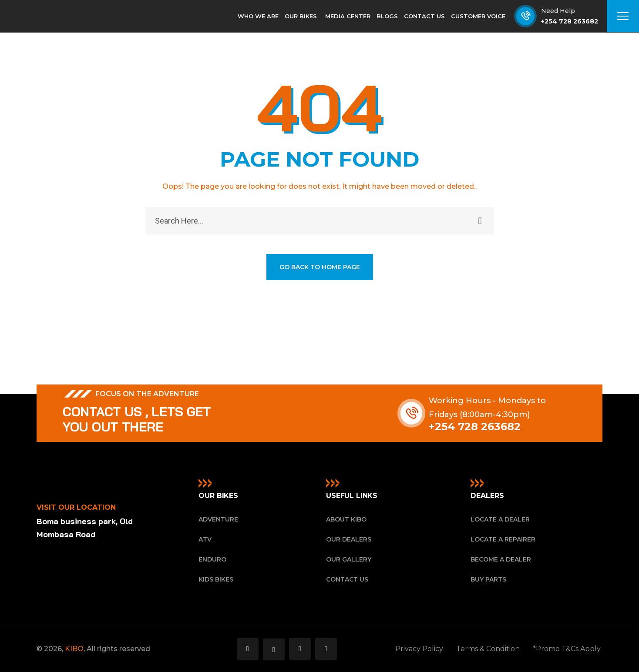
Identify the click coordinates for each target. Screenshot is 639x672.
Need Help (558, 11)
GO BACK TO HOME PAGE (320, 267)
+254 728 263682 (570, 21)
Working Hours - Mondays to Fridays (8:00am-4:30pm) (487, 408)
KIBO (74, 649)
